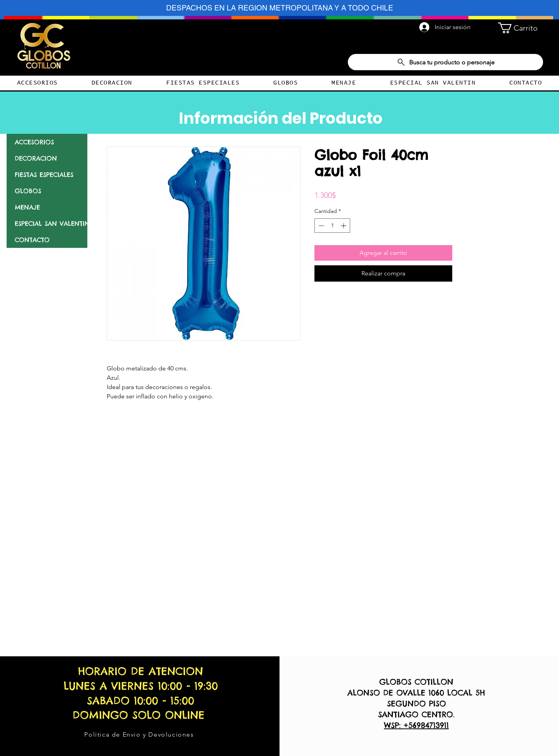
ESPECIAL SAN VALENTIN (51, 223)
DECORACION (36, 158)
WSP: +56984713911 (416, 725)
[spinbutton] (332, 226)
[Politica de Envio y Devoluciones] (140, 734)
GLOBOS (28, 191)
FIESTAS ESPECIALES (44, 175)
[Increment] (344, 226)
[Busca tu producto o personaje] (445, 62)
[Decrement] (320, 226)
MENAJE (27, 207)
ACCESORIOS (34, 142)
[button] (521, 28)
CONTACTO (32, 240)
